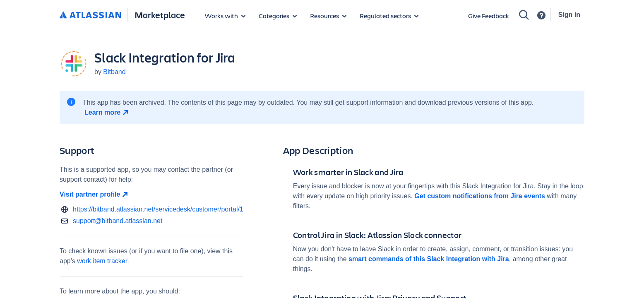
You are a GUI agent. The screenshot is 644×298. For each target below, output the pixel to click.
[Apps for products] (225, 16)
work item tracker (102, 261)
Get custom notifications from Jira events (480, 196)
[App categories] (278, 16)
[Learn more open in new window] (107, 113)
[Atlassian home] (90, 15)
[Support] (541, 15)
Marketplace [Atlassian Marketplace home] (160, 15)
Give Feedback (489, 16)
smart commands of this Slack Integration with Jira (429, 259)
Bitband (114, 72)
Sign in (569, 15)
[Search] (524, 15)
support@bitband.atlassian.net (118, 221)
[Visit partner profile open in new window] (151, 195)
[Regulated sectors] (389, 16)
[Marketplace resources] (328, 16)
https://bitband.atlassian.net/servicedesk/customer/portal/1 (158, 209)
